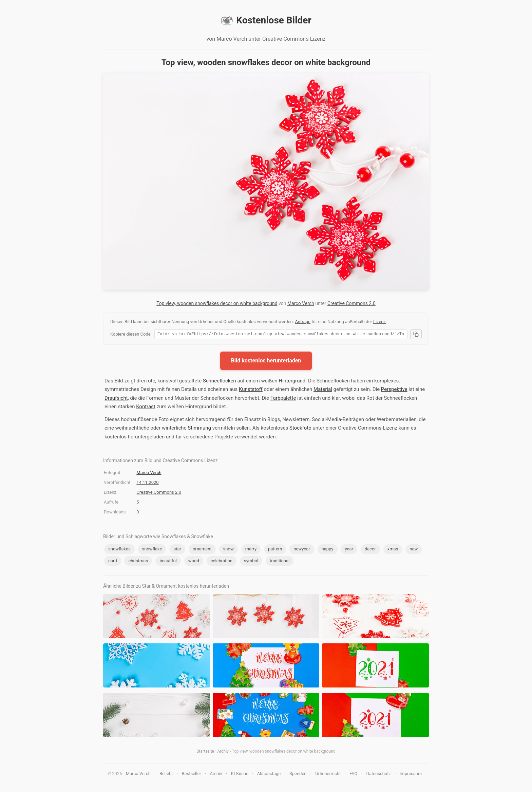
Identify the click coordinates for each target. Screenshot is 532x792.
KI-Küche (240, 775)
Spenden (298, 775)
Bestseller (192, 775)
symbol (251, 562)
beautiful (168, 562)
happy (328, 550)
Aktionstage (269, 775)
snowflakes (119, 550)
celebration (222, 562)
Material (323, 390)
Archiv (223, 752)
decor (370, 550)
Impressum (411, 775)
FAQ (353, 775)
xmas (393, 550)
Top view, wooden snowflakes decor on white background (217, 303)
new (414, 550)
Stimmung (199, 429)
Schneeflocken (220, 382)
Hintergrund (292, 382)
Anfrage (303, 322)
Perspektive (394, 390)
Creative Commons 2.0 (351, 303)
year (349, 550)
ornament (202, 550)
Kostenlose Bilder (266, 20)
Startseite (205, 752)
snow (229, 550)
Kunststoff (251, 390)
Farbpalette (283, 399)
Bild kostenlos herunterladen (266, 362)
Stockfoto (300, 429)
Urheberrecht (328, 775)
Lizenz (379, 322)
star (177, 550)
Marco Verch (301, 303)
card (113, 562)
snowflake (152, 550)
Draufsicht (116, 399)
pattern (275, 550)
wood (194, 562)
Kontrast (146, 408)
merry (251, 550)
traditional (280, 562)
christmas (138, 562)
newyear (302, 550)
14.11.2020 (147, 483)
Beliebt (166, 775)
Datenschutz (378, 775)
